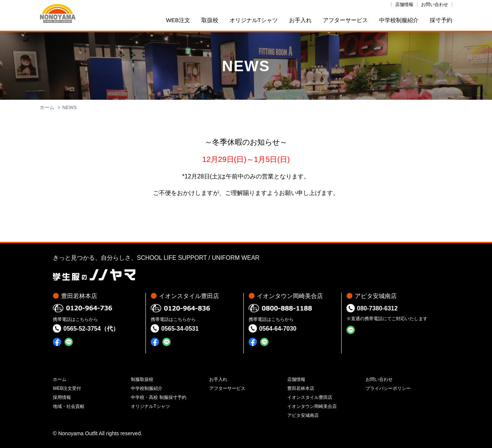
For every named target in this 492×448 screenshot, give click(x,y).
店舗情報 (404, 4)
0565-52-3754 (82, 329)
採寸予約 (441, 20)
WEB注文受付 (67, 388)
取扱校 (210, 20)
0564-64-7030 (278, 329)
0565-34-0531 (180, 329)
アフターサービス (345, 20)
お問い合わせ (435, 4)
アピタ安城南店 (303, 415)
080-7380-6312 (377, 308)
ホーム (47, 107)
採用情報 (62, 397)
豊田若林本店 (301, 388)
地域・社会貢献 (69, 406)
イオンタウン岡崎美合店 (312, 406)
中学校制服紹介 (399, 20)
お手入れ (300, 20)
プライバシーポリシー (388, 388)
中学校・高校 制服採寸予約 (158, 397)
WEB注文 (178, 20)
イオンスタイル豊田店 (310, 397)
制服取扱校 (142, 379)
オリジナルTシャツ (254, 20)
